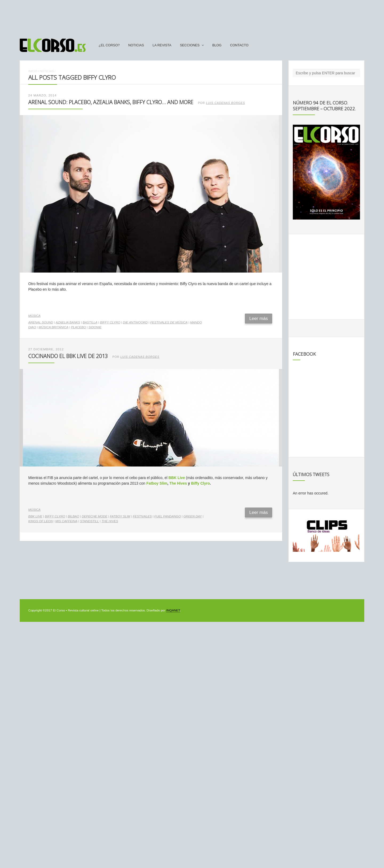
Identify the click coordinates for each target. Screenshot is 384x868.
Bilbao (73, 516)
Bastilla (90, 322)
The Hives (178, 483)
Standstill (89, 521)
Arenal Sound (41, 322)
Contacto (239, 45)
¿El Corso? (109, 45)
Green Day (193, 516)
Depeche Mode (95, 516)
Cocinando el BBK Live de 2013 (68, 356)
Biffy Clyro (110, 322)
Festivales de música (169, 322)
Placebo (78, 327)
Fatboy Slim (157, 483)
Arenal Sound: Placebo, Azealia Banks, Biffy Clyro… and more (111, 102)
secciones (190, 45)
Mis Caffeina (66, 521)
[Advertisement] (192, 17)
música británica (54, 327)
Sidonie (95, 327)
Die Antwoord (135, 322)
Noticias (136, 45)
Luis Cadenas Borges (226, 103)
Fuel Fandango (168, 516)
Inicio (33, 71)
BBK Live (177, 478)
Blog (217, 45)
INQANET (173, 610)
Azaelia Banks (68, 322)
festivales (142, 516)
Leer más (259, 319)
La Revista (162, 45)
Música (34, 316)
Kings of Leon (41, 521)
